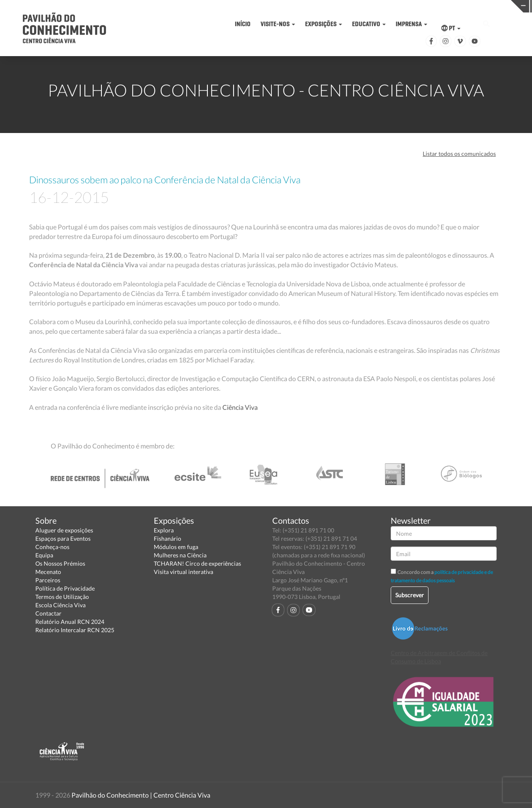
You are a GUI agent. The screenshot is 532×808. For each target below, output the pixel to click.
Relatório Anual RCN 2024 (70, 622)
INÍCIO (243, 24)
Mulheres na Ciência (180, 555)
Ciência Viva (240, 407)
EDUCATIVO (369, 24)
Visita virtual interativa (183, 572)
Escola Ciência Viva (60, 605)
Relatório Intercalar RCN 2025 (75, 630)
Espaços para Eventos (63, 538)
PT (451, 28)
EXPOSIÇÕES (324, 24)
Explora (164, 530)
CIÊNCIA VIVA (380, 6)
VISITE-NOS (278, 24)
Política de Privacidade (65, 588)
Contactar (48, 613)
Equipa (44, 555)
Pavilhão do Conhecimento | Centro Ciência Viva (141, 795)
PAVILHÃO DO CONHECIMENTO (264, 6)
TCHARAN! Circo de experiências (197, 563)
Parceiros (48, 580)
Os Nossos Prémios (60, 563)
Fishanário (167, 538)
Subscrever (410, 595)
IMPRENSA (411, 24)
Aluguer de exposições (64, 530)
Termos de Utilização (62, 597)
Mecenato (48, 572)
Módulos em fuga (176, 547)
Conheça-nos (52, 547)
